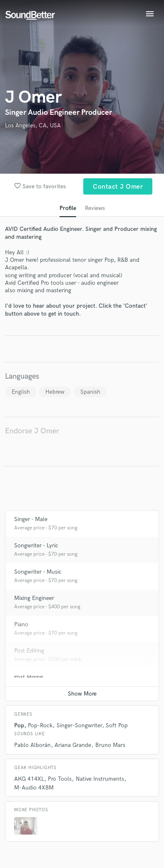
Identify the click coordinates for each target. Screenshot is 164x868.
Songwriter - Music (38, 572)
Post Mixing (29, 677)
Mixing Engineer (34, 598)
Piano (21, 624)
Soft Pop (117, 725)
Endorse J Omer (32, 431)
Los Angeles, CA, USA (33, 125)
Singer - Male (31, 519)
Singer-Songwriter (79, 725)
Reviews (95, 208)
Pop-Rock (40, 725)
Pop (19, 725)
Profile (68, 208)
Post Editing (29, 651)
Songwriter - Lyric (36, 545)
